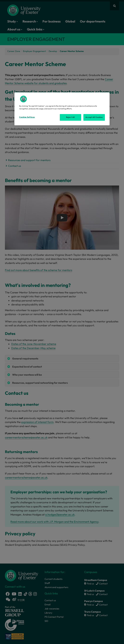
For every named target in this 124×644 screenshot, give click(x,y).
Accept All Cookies (94, 117)
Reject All (70, 117)
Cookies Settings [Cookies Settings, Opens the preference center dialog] (27, 117)
